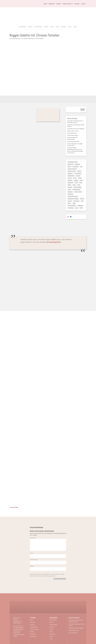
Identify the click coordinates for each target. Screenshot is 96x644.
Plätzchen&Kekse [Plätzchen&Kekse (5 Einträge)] (78, 187)
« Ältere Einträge (14, 507)
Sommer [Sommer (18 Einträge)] (82, 199)
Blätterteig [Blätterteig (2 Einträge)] (77, 164)
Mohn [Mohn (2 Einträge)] (81, 183)
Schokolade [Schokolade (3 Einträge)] (70, 194)
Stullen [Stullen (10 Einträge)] (69, 203)
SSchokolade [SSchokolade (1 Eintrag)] (76, 201)
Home (45, 4)
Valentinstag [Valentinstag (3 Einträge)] (71, 208)
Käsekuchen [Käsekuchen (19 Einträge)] (71, 183)
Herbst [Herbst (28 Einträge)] (81, 180)
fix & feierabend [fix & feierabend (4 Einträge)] (78, 173)
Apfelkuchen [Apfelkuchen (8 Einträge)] (71, 164)
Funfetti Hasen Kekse (73, 135)
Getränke (46, 27)
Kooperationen (34, 627)
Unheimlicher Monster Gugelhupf (76, 129)
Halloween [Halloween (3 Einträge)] (70, 180)
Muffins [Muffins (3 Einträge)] (69, 185)
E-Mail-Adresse (34, 560)
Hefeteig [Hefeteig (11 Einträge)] (76, 180)
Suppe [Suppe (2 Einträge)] (74, 203)
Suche (83, 110)
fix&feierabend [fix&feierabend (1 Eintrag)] (71, 176)
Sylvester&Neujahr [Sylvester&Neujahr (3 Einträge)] (72, 206)
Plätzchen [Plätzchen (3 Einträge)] (70, 187)
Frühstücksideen (38, 27)
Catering (32, 625)
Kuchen (52, 27)
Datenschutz (33, 636)
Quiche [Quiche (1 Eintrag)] (69, 190)
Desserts (30, 27)
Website (32, 566)
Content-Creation (34, 629)
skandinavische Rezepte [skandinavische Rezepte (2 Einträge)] (73, 199)
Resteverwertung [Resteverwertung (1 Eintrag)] (76, 190)
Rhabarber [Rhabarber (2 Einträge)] (70, 192)
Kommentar (33, 538)
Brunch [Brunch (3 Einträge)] (69, 167)
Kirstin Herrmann (16, 39)
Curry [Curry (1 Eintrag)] (81, 167)
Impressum (33, 634)
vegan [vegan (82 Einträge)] (77, 208)
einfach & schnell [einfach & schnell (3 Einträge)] (72, 171)
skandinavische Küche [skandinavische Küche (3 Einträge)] (73, 196)
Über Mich (52, 4)
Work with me (67, 4)
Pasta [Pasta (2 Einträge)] (79, 185)
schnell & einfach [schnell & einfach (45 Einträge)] (78, 192)
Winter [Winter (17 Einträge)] (81, 208)
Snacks (70, 27)
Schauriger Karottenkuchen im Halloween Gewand (76, 621)
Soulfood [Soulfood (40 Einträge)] (70, 201)
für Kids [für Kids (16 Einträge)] (75, 178)
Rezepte (59, 4)
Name (32, 553)
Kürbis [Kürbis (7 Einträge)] (76, 183)
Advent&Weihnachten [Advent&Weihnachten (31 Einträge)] (73, 162)
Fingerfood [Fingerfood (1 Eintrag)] (70, 173)
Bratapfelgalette (54, 242)
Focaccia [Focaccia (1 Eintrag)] (78, 176)
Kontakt (77, 4)
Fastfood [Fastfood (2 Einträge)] (79, 171)
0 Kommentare (39, 39)
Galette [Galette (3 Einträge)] (80, 178)
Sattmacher (63, 27)
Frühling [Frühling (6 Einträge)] (70, 178)
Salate (57, 27)
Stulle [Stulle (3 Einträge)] (82, 201)
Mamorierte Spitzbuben (73, 142)
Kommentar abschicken (60, 579)
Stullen (75, 27)
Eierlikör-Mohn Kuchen (73, 131)
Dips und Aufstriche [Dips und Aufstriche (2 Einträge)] (72, 169)
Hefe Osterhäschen (72, 133)
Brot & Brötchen (23, 27)
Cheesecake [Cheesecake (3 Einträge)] (75, 167)
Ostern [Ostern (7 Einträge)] (74, 185)
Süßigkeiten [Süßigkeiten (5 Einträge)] (80, 206)
